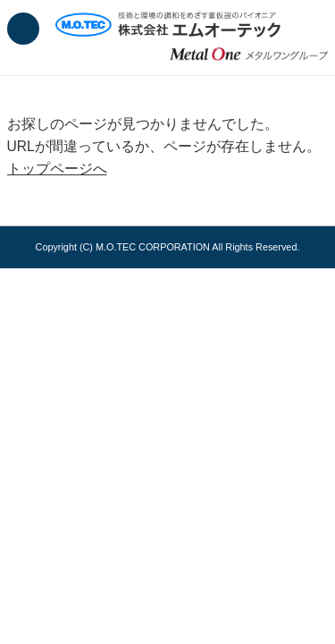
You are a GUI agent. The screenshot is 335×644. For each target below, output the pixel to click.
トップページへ (57, 169)
